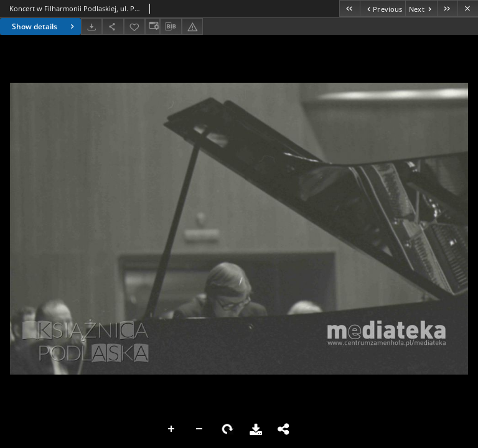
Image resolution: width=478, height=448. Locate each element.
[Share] (113, 26)
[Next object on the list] (421, 8)
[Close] (468, 8)
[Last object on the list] (447, 8)
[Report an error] (192, 26)
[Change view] (152, 26)
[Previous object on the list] (382, 8)
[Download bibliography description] (171, 27)
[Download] (91, 26)
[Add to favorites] (134, 26)
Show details (45, 26)
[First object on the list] (349, 8)
